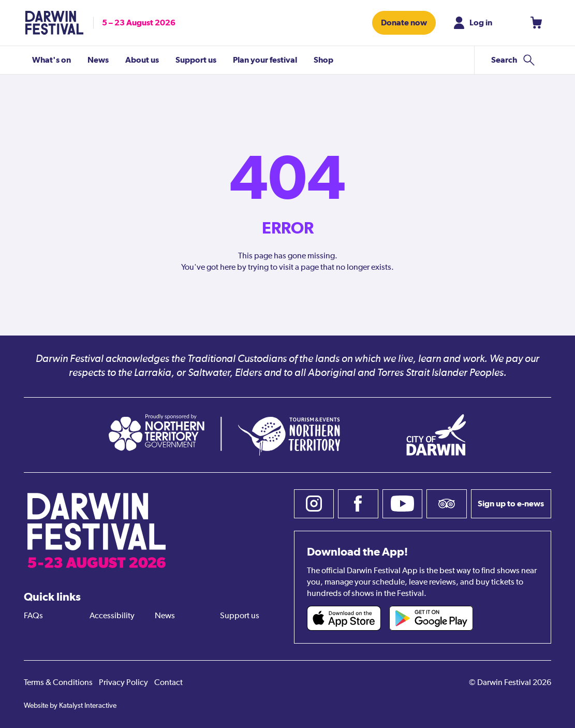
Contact (168, 683)
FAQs (33, 616)
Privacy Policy (123, 683)
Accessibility (112, 616)
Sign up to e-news (511, 504)
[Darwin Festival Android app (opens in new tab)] (431, 618)
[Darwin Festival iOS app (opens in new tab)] (344, 618)
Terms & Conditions (58, 683)
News (165, 616)
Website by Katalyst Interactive (70, 706)
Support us (240, 616)
